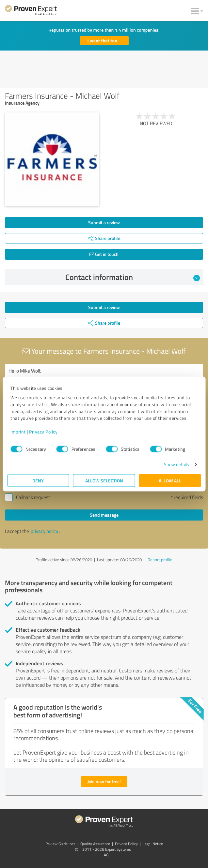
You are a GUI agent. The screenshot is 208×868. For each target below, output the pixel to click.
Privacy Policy (43, 432)
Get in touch (104, 254)
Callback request (33, 497)
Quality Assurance (95, 844)
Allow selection (104, 481)
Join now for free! (104, 781)
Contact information (133, 277)
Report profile (160, 560)
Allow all (170, 481)
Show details (176, 464)
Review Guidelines (60, 844)
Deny (38, 481)
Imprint (18, 432)
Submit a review (104, 222)
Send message (104, 515)
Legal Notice (153, 844)
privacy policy (44, 531)
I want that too (102, 41)
